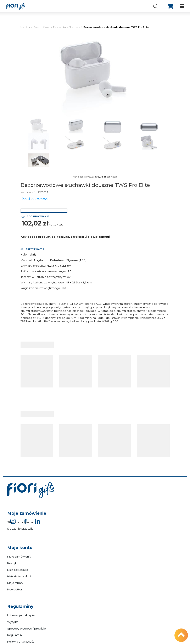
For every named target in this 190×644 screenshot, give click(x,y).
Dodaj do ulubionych (36, 198)
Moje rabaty (15, 583)
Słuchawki (75, 27)
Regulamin (15, 635)
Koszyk (12, 563)
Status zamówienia (20, 522)
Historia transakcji (19, 576)
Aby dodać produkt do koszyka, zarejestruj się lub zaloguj (65, 237)
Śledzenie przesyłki (20, 529)
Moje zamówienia (19, 556)
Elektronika (59, 27)
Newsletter (15, 589)
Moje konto (20, 548)
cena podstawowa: (84, 177)
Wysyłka (13, 622)
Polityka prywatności (21, 642)
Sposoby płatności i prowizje (27, 628)
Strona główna (42, 27)
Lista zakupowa (18, 570)
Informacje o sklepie (21, 615)
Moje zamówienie (27, 513)
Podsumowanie (38, 216)
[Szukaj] (156, 6)
